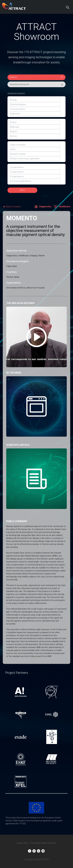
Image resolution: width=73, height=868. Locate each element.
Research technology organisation (35, 159)
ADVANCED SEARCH (16, 94)
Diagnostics (35, 114)
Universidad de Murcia (16, 288)
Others (35, 149)
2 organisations (35, 167)
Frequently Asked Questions (44, 843)
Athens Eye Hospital (36, 288)
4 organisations (35, 176)
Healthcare (62, 207)
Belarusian (35, 127)
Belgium (35, 131)
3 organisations (35, 172)
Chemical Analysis (35, 104)
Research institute (35, 154)
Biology (35, 100)
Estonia (35, 136)
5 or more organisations (35, 181)
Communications (35, 109)
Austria (35, 122)
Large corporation (35, 145)
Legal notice (22, 843)
